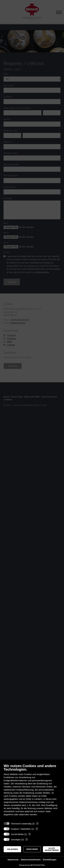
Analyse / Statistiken (21, 829)
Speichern (32, 849)
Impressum (13, 860)
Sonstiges (16, 839)
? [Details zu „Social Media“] (30, 834)
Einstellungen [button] (50, 860)
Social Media (17, 834)
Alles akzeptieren (52, 849)
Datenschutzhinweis (31, 860)
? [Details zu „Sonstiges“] (27, 839)
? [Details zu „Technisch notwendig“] (37, 824)
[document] (32, 792)
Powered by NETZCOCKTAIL (32, 865)
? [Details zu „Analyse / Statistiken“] (37, 829)
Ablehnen (12, 849)
